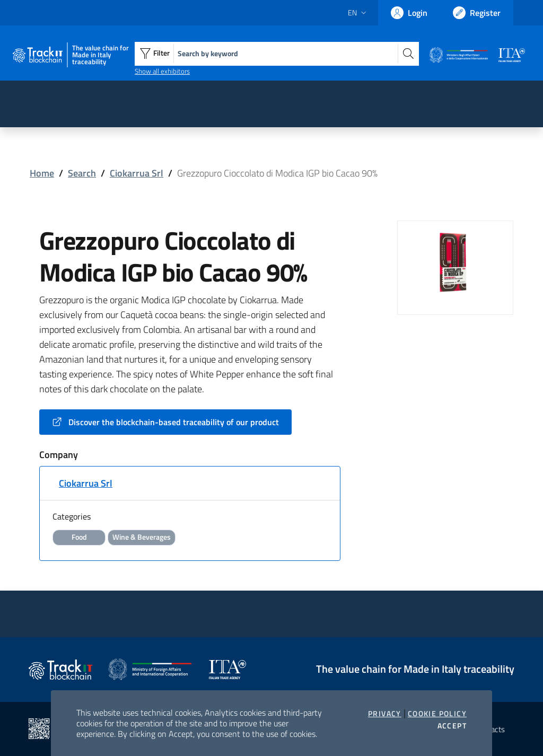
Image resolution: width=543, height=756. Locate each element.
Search (82, 173)
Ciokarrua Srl (137, 173)
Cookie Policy (437, 714)
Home (42, 173)
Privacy (385, 714)
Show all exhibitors (162, 71)
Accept (452, 726)
